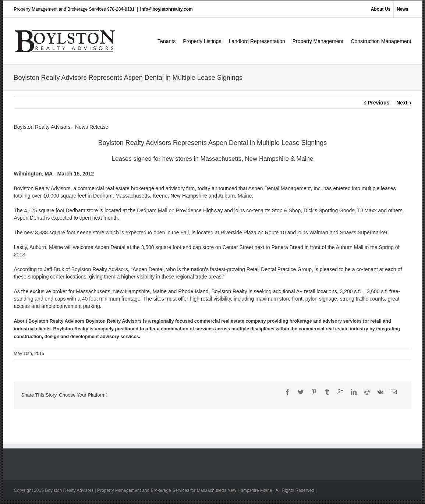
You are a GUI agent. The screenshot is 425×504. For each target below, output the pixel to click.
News (402, 9)
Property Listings (202, 41)
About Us (381, 9)
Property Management (318, 41)
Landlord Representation (257, 41)
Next (402, 103)
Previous (378, 103)
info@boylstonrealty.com (167, 9)
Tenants (167, 41)
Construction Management (381, 41)
